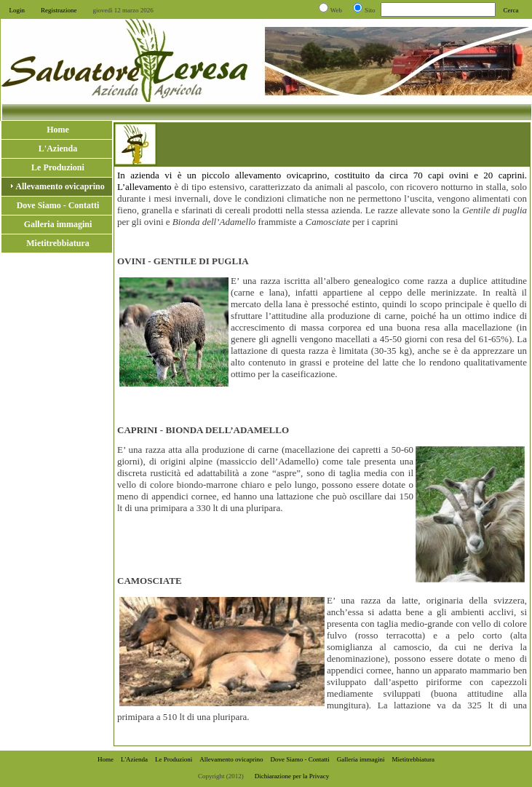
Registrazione (59, 10)
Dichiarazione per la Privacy (292, 776)
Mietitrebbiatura (413, 759)
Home (106, 759)
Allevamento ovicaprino (231, 759)
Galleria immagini (361, 759)
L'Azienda (134, 759)
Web (336, 10)
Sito (370, 10)
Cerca (511, 10)
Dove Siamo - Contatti (300, 759)
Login (17, 10)
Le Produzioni (174, 759)
